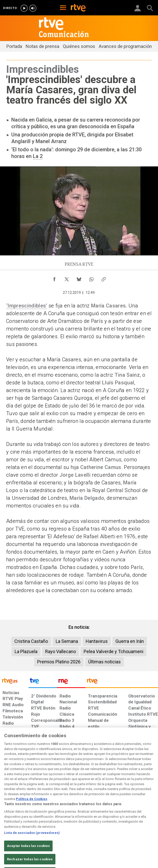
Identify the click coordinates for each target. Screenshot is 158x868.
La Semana (67, 641)
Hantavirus (97, 641)
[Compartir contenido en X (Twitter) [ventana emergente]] (67, 278)
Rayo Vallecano (61, 651)
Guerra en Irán (130, 641)
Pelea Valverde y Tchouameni (113, 651)
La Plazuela (26, 651)
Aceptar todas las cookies (28, 854)
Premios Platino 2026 (59, 662)
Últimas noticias (105, 662)
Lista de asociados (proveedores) (32, 841)
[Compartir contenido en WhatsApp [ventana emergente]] (91, 278)
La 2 (38, 156)
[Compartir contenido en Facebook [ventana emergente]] (54, 278)
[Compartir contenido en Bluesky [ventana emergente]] (79, 278)
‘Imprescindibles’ (27, 306)
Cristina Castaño (31, 641)
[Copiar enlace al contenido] (104, 278)
